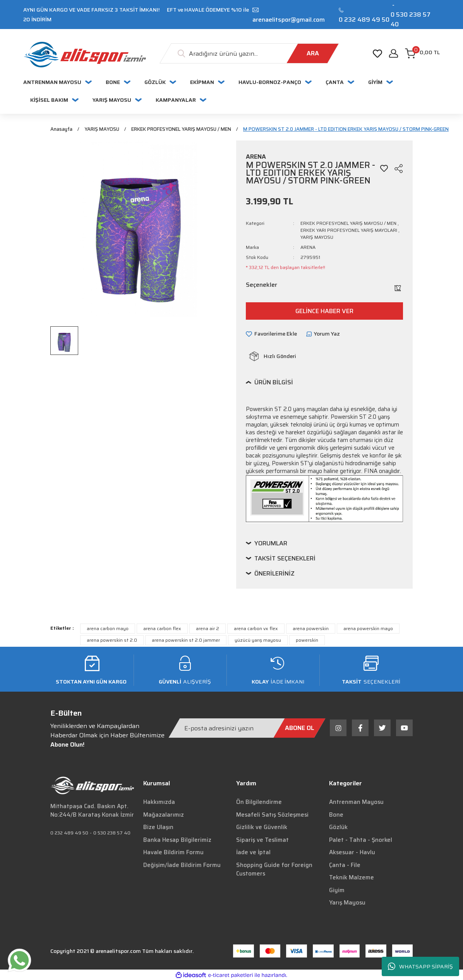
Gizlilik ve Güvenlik (262, 828)
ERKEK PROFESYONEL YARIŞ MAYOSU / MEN (348, 224)
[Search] (249, 53)
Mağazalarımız (164, 815)
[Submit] (300, 728)
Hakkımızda (159, 803)
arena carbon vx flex (256, 629)
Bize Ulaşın (158, 828)
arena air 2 (207, 629)
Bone (336, 815)
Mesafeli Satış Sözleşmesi (272, 815)
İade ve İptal (253, 853)
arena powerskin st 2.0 (112, 641)
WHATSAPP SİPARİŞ (420, 967)
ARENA (308, 248)
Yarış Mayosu (347, 903)
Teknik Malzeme (352, 878)
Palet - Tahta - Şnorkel (361, 840)
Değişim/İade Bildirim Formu (182, 865)
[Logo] (85, 55)
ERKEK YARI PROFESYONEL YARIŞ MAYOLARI (349, 231)
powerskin (307, 641)
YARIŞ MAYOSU (317, 238)
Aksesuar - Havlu (352, 853)
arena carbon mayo (108, 629)
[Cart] (422, 53)
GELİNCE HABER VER (324, 311)
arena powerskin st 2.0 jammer (186, 641)
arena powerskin (311, 629)
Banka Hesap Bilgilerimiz (177, 840)
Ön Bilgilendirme (259, 803)
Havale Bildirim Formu (173, 853)
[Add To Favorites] (384, 169)
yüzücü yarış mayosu (258, 641)
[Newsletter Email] (247, 728)
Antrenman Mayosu (356, 803)
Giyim (337, 891)
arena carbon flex (162, 629)
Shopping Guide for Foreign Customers (274, 870)
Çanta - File (345, 865)
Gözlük (338, 828)
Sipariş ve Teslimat (262, 840)
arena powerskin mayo (368, 629)
